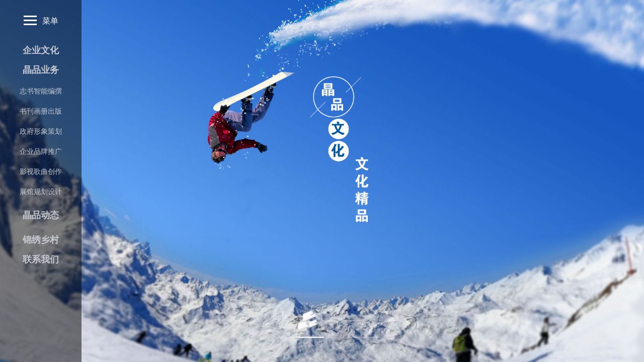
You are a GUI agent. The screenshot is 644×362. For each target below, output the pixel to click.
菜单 (41, 20)
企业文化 (41, 50)
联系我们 (41, 259)
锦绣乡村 (41, 240)
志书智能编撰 (41, 91)
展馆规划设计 (41, 192)
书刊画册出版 (41, 111)
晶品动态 (41, 215)
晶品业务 (41, 70)
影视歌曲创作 (41, 171)
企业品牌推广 (41, 151)
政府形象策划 (41, 131)
